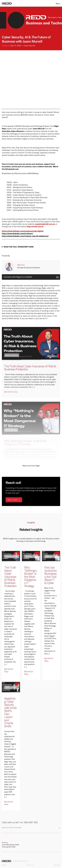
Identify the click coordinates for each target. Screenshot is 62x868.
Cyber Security (29, 46)
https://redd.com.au (35, 226)
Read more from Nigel (31, 466)
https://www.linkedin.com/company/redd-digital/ (23, 231)
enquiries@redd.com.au (45, 224)
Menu (58, 4)
